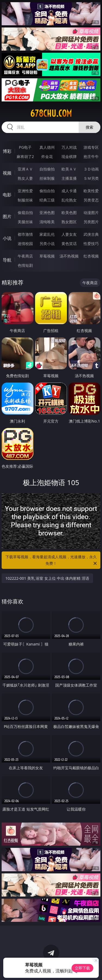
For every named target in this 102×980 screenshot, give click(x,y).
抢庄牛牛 (91, 156)
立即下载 (82, 968)
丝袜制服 (47, 178)
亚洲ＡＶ (25, 169)
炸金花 (47, 156)
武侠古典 (91, 234)
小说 (7, 238)
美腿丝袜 (25, 222)
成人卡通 (69, 191)
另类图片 (91, 222)
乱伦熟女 (69, 200)
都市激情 (25, 234)
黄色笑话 (69, 244)
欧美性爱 (91, 191)
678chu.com (51, 113)
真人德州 (47, 147)
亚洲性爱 (25, 191)
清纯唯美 (47, 222)
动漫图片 (91, 213)
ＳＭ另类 (91, 178)
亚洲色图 (47, 213)
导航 (7, 260)
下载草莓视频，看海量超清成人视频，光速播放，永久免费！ (52, 560)
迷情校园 (25, 244)
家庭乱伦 (47, 234)
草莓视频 (47, 256)
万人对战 (69, 147)
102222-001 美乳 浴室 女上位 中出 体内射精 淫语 (47, 578)
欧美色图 (69, 213)
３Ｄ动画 (91, 169)
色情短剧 (25, 265)
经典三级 (47, 200)
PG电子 (25, 147)
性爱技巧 (91, 244)
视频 (7, 173)
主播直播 (69, 178)
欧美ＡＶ (69, 169)
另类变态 (91, 200)
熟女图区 (69, 222)
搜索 (89, 127)
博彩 (7, 151)
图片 (7, 216)
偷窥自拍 (25, 213)
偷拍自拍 (47, 191)
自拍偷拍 (47, 169)
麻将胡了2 (25, 156)
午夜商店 (25, 256)
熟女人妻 (25, 178)
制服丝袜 (25, 200)
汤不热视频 (69, 256)
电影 (7, 195)
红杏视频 (91, 256)
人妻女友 (69, 234)
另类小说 (47, 244)
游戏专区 (91, 147)
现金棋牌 (69, 156)
